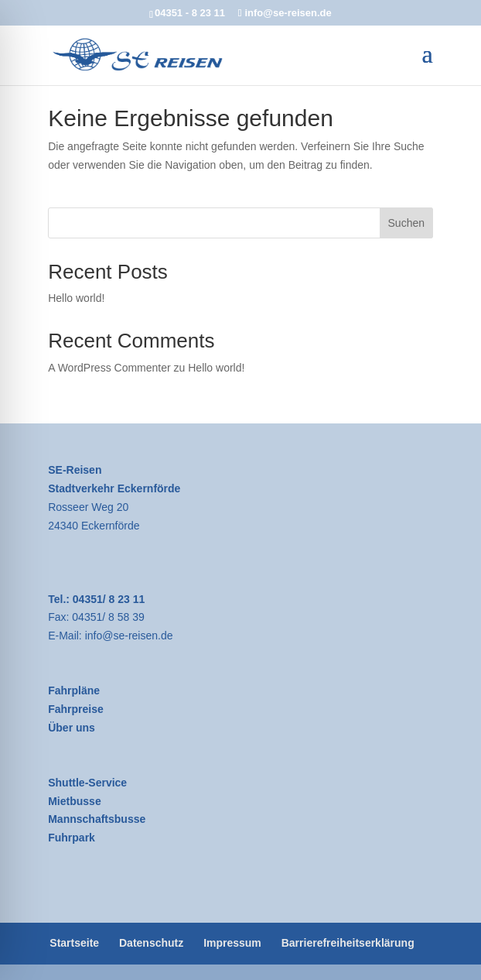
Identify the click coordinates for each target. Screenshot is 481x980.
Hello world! (76, 298)
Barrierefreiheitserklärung (348, 943)
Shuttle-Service (87, 783)
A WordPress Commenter (109, 368)
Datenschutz (151, 943)
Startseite (74, 943)
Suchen (406, 223)
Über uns (72, 728)
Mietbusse (74, 801)
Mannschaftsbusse (97, 819)
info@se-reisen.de (129, 636)
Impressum (232, 943)
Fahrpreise (76, 709)
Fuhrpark (72, 838)
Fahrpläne (74, 690)
